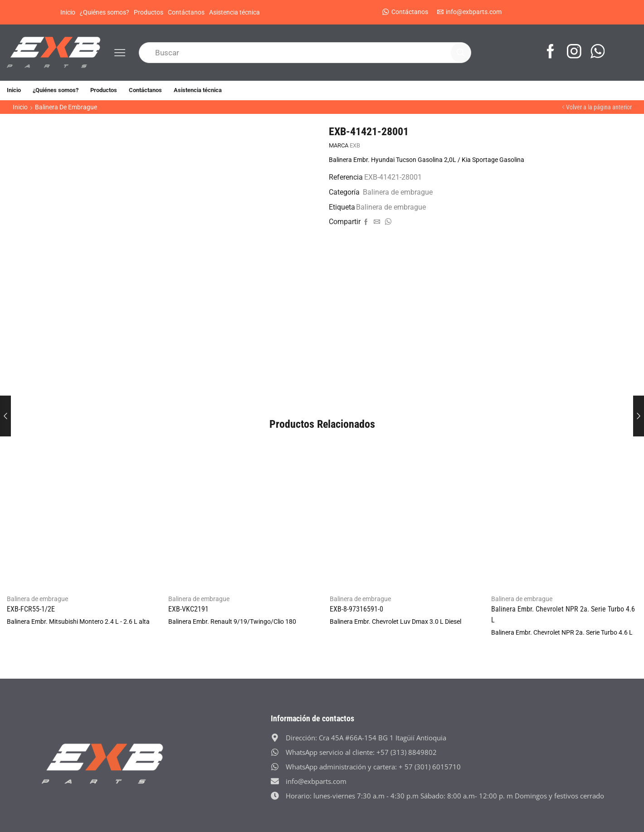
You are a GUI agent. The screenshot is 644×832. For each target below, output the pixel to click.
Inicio (68, 12)
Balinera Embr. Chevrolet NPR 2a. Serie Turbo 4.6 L (563, 614)
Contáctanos (186, 12)
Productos (149, 12)
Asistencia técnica (234, 12)
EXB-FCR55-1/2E (31, 609)
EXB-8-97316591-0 (356, 609)
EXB (355, 145)
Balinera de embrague (66, 107)
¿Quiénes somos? (105, 12)
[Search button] (461, 53)
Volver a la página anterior (599, 107)
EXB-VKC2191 (188, 609)
